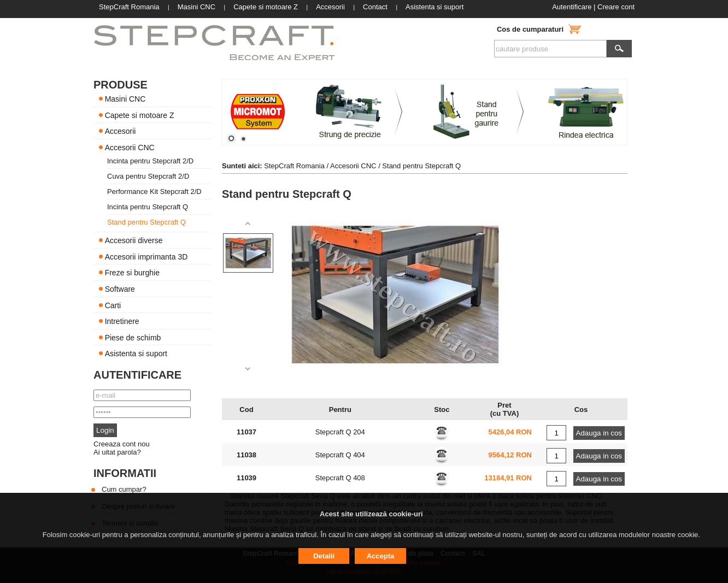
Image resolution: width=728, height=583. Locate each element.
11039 (246, 478)
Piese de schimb (133, 337)
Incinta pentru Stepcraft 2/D (150, 161)
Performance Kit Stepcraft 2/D (154, 192)
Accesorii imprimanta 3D (146, 256)
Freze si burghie (132, 273)
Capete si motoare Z (140, 115)
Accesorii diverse (134, 240)
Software (120, 289)
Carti (113, 305)
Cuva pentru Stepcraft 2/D (148, 176)
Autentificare (572, 7)
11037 (246, 432)
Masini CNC (125, 99)
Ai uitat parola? (117, 452)
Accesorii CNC (130, 147)
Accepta (381, 556)
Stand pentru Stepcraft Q (146, 222)
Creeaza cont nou (122, 444)
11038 (246, 455)
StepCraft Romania (294, 166)
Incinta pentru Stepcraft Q (148, 207)
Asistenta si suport (136, 354)
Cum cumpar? (124, 489)
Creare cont (616, 7)
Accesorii (121, 131)
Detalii (324, 556)
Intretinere (122, 321)
